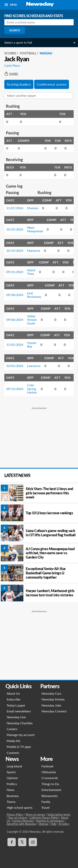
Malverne (34, 250)
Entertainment (51, 790)
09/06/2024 (15, 320)
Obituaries (49, 772)
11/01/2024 (15, 344)
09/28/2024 (15, 295)
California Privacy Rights (44, 818)
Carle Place (12, 65)
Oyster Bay (32, 344)
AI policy (64, 824)
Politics (12, 784)
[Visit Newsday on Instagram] (33, 842)
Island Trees (31, 272)
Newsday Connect (54, 711)
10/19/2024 (15, 250)
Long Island (14, 766)
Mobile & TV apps (19, 747)
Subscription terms (59, 814)
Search (15, 30)
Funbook (47, 766)
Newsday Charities (20, 723)
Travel (45, 807)
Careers (12, 729)
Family (46, 802)
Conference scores (52, 84)
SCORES (10, 53)
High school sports (20, 807)
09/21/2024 (15, 272)
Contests (13, 753)
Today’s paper (16, 705)
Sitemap (43, 824)
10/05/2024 (15, 366)
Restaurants (50, 796)
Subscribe (13, 699)
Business (13, 796)
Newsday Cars (51, 693)
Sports (11, 772)
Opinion (12, 778)
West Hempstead (35, 229)
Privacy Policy (15, 814)
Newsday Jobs (51, 705)
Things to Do (50, 784)
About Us (13, 693)
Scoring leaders (19, 84)
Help (54, 824)
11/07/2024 (15, 208)
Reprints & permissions (50, 821)
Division (33, 208)
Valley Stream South (32, 320)
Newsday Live (16, 717)
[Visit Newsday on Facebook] (12, 842)
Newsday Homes (53, 699)
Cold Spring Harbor (32, 389)
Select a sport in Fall (18, 42)
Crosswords (50, 778)
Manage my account (21, 735)
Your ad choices (18, 818)
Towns (11, 802)
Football (28, 53)
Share (11, 74)
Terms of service (35, 814)
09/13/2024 (15, 389)
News (11, 790)
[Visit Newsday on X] (22, 842)
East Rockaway (34, 295)
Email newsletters (19, 711)
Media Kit (13, 741)
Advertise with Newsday (21, 824)
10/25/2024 (15, 229)
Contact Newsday (23, 821)
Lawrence (34, 366)
